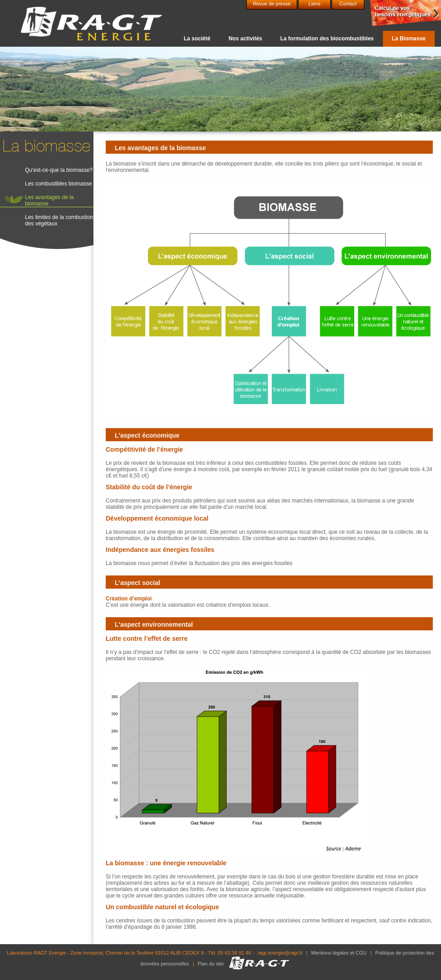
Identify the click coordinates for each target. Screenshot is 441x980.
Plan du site (211, 964)
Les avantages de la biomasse (49, 200)
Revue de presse (272, 4)
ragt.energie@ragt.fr (280, 953)
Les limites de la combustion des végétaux (59, 220)
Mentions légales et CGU (339, 953)
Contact (348, 4)
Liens (314, 4)
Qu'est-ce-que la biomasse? (59, 170)
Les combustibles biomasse (58, 184)
